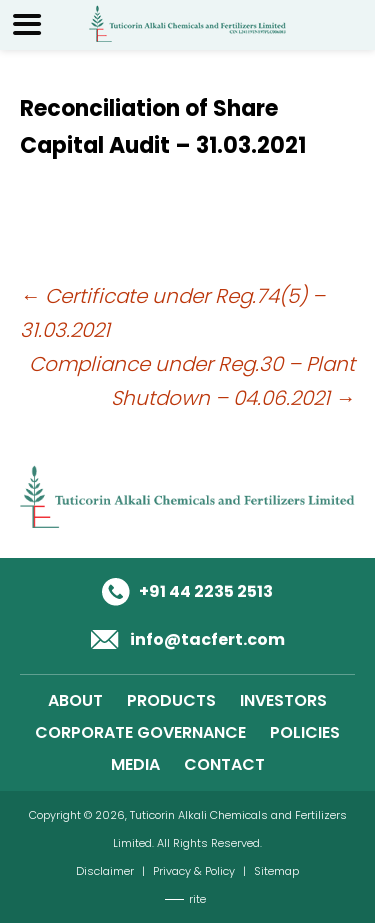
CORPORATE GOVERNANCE (140, 732)
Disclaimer (105, 871)
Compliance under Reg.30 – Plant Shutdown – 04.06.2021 (192, 381)
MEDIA (135, 764)
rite (197, 899)
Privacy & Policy (194, 871)
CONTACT (224, 764)
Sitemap (276, 871)
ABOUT (75, 700)
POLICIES (305, 732)
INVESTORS (283, 700)
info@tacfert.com (207, 639)
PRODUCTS (171, 700)
